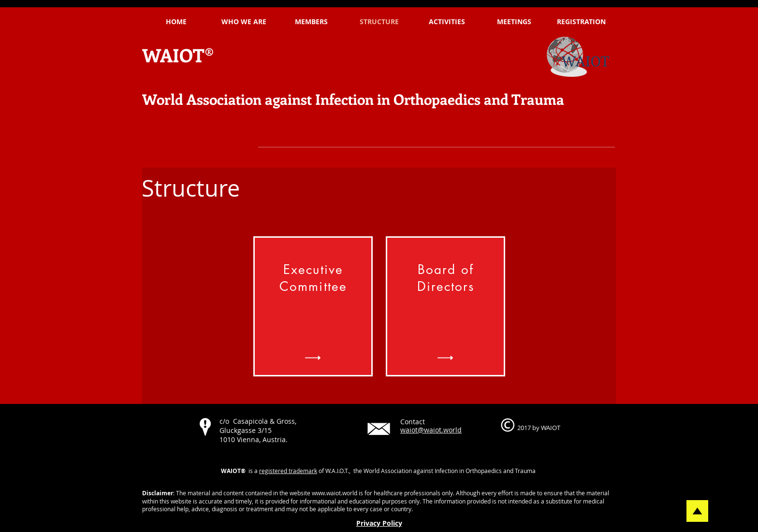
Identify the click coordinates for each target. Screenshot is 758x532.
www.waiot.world (335, 493)
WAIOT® (178, 55)
